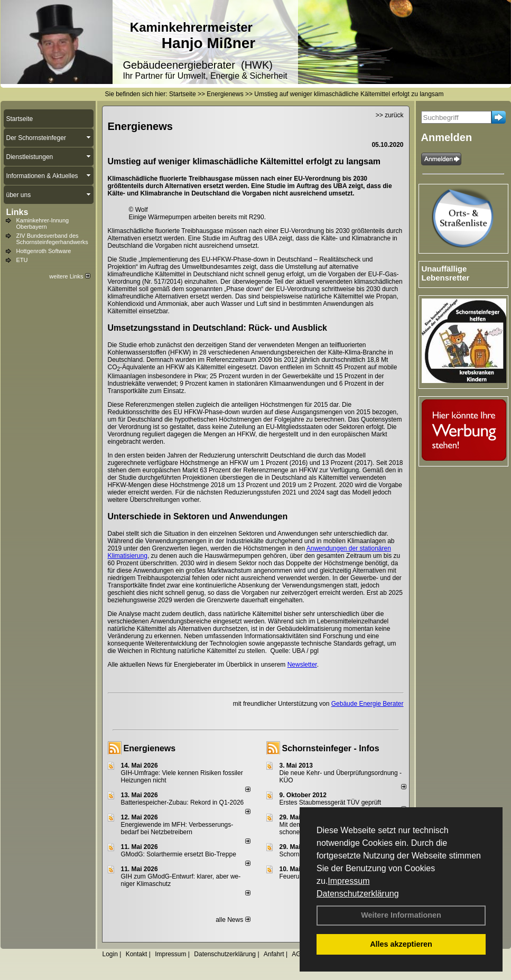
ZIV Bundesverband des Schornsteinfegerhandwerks (52, 239)
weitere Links (69, 276)
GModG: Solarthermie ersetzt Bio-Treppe (179, 854)
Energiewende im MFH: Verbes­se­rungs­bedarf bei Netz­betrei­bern (177, 828)
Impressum (349, 881)
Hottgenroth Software (44, 251)
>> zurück (390, 115)
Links (17, 212)
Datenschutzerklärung (358, 894)
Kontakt (137, 954)
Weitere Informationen (401, 915)
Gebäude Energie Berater (368, 704)
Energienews (150, 748)
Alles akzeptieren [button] (401, 944)
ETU (22, 260)
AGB (298, 954)
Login (110, 954)
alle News (233, 920)
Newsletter (302, 665)
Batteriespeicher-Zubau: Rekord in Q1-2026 (183, 802)
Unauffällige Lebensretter (446, 273)
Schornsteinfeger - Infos (331, 748)
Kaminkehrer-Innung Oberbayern (43, 223)
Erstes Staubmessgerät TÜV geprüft (331, 802)
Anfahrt (274, 954)
